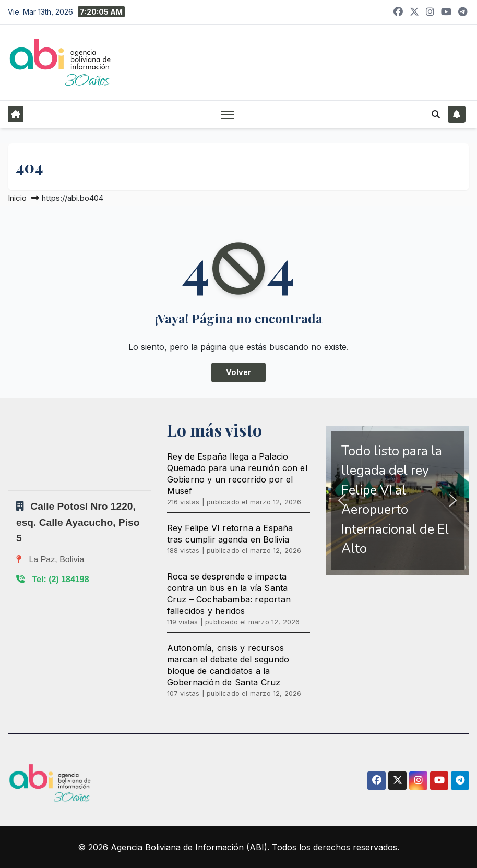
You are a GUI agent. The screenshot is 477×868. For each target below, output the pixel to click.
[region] (397, 501)
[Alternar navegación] (228, 114)
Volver (238, 372)
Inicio (17, 198)
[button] (436, 114)
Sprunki (9, 490)
